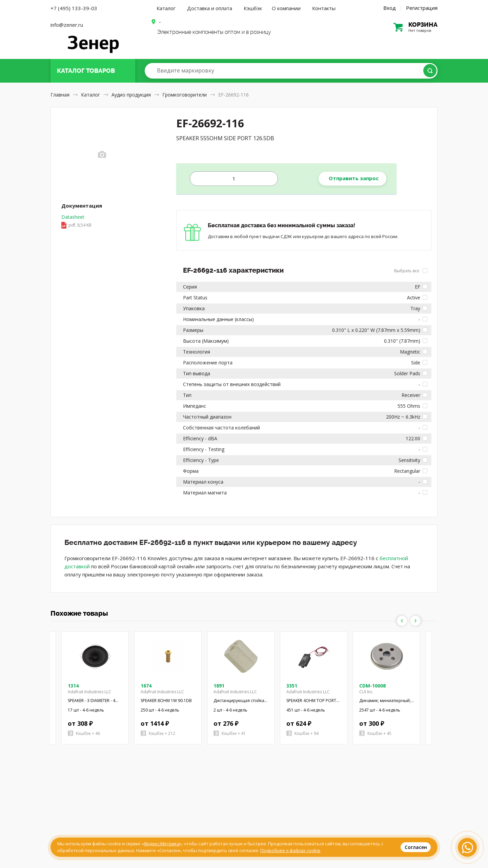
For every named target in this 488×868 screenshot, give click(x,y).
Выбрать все (411, 271)
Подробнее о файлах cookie (290, 850)
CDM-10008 (372, 686)
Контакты (324, 8)
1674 (146, 686)
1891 (219, 686)
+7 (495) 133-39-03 (74, 8)
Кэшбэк (253, 8)
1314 (73, 686)
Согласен (416, 847)
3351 (292, 686)
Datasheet (76, 221)
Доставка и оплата (210, 8)
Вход (390, 8)
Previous (402, 621)
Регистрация (422, 8)
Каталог (166, 8)
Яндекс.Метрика (162, 844)
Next (415, 621)
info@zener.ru (67, 25)
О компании (286, 8)
